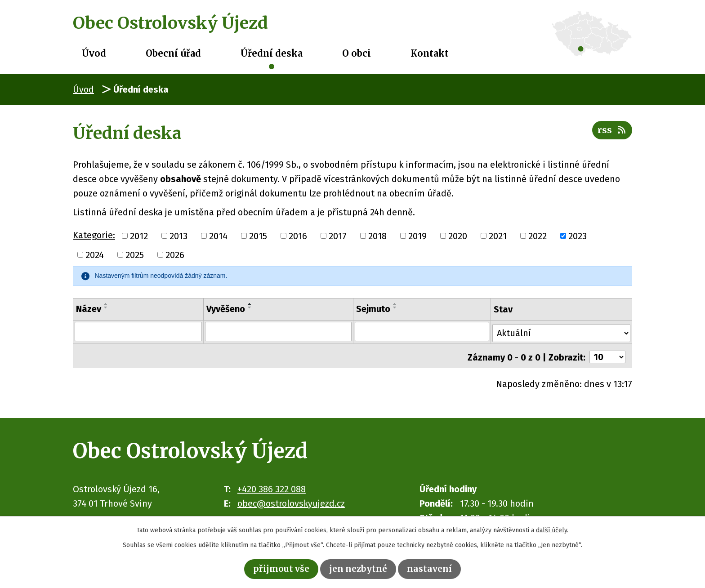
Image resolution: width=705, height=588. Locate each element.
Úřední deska (272, 53)
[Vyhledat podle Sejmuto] (422, 331)
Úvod (94, 53)
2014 (218, 236)
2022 (538, 236)
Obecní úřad (173, 53)
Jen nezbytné (359, 568)
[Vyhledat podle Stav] (562, 330)
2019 (417, 236)
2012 (139, 236)
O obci (357, 53)
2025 (135, 255)
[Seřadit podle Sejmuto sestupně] (395, 307)
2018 (377, 236)
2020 (458, 236)
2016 (298, 236)
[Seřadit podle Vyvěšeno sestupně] (249, 307)
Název (89, 309)
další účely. (552, 529)
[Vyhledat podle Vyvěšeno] (278, 331)
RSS (612, 132)
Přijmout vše (279, 568)
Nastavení (432, 568)
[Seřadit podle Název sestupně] (106, 307)
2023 (578, 236)
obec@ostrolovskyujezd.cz (291, 499)
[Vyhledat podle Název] (138, 331)
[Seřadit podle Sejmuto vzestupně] (395, 304)
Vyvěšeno (225, 309)
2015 (258, 236)
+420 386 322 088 (272, 485)
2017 (338, 236)
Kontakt (430, 53)
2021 (498, 236)
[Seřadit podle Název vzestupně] (106, 304)
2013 (178, 236)
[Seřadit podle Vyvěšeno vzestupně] (249, 304)
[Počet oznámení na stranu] (607, 353)
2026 (175, 255)
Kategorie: (94, 235)
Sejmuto (373, 309)
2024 (95, 255)
